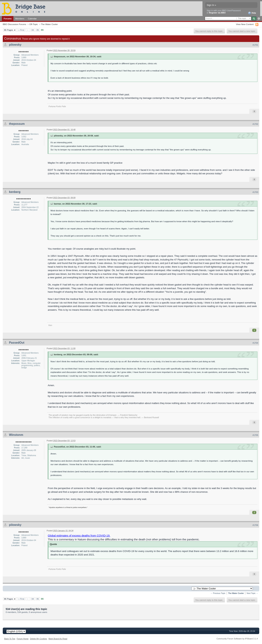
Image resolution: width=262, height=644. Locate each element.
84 (33, 30)
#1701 (255, 45)
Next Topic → (252, 593)
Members (20, 18)
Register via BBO (217, 13)
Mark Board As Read (58, 639)
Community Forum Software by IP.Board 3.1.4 (237, 639)
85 (38, 30)
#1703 (255, 192)
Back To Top (10, 639)
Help (252, 13)
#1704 (255, 343)
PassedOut (17, 343)
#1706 (255, 525)
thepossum (17, 124)
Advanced (259, 19)
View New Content (245, 24)
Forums (8, 18)
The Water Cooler (49, 24)
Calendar (32, 18)
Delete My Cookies (38, 639)
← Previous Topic (218, 593)
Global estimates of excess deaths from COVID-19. (79, 536)
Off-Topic (34, 24)
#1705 (255, 435)
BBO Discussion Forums (14, 24)
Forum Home (23, 639)
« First (21, 30)
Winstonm (16, 435)
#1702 (255, 124)
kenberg (15, 192)
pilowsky (15, 45)
